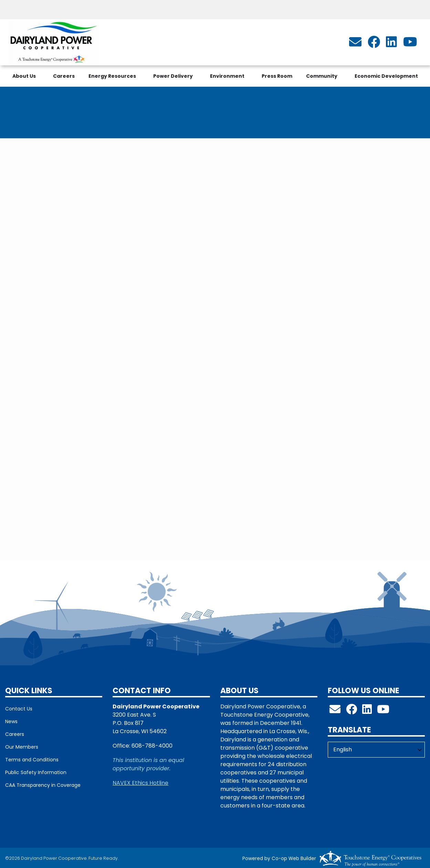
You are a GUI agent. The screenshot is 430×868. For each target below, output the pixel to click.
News (11, 721)
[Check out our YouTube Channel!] (383, 711)
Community (322, 76)
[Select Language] (376, 750)
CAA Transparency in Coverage (43, 785)
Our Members (22, 747)
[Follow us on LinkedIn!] (367, 711)
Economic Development (386, 76)
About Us (24, 76)
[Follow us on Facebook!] (352, 711)
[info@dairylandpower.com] (355, 44)
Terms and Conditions (32, 760)
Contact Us (19, 709)
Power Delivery (173, 76)
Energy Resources (112, 76)
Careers (64, 76)
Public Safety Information (36, 772)
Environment (227, 76)
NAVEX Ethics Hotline (140, 783)
